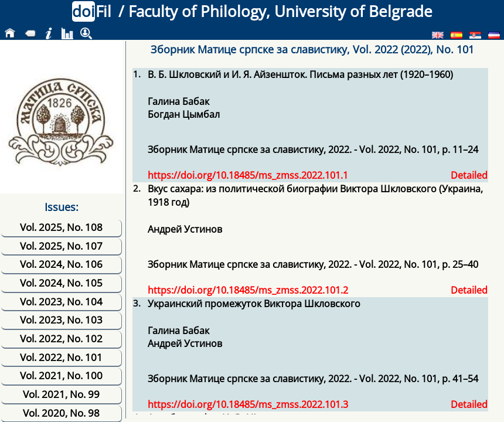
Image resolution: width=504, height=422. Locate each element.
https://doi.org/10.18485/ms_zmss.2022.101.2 (248, 290)
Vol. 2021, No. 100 (61, 375)
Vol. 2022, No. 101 (61, 357)
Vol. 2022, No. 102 (61, 338)
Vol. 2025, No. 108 (61, 227)
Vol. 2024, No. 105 (61, 283)
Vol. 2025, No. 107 (61, 246)
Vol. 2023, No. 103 (61, 320)
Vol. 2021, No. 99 (61, 394)
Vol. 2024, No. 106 (61, 264)
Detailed (469, 175)
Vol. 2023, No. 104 (61, 302)
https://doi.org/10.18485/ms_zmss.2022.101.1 (248, 175)
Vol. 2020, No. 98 (61, 413)
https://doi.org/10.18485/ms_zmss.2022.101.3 (248, 404)
